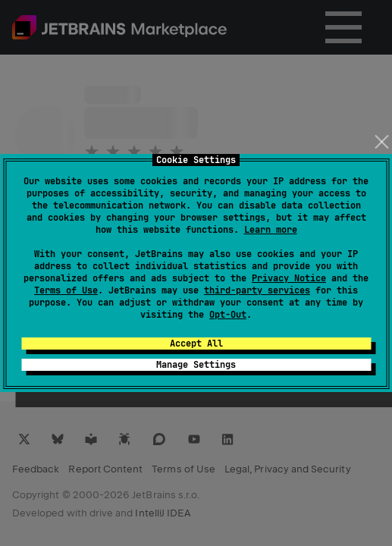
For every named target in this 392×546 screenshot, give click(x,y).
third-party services (257, 290)
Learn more (271, 230)
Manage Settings (196, 365)
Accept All (196, 344)
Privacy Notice (289, 278)
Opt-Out (228, 315)
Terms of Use (66, 290)
